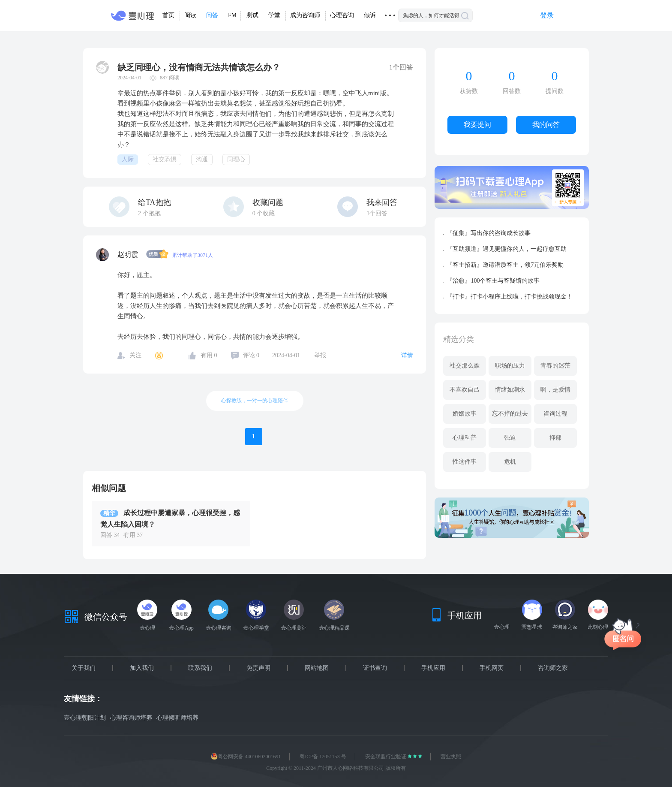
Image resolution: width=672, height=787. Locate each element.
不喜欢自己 (465, 390)
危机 (510, 462)
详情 (407, 355)
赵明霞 (129, 255)
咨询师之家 (553, 668)
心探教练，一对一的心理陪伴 (255, 401)
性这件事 (465, 462)
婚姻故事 (465, 414)
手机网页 (492, 668)
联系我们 (200, 668)
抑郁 (555, 438)
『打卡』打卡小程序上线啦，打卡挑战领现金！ (510, 297)
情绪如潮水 (510, 390)
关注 (135, 355)
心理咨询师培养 (131, 718)
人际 (128, 159)
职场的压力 (510, 366)
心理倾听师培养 (177, 718)
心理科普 (465, 438)
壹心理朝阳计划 (85, 718)
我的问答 (546, 125)
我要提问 (477, 125)
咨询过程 (555, 414)
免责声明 (258, 668)
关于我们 (84, 668)
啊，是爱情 (555, 390)
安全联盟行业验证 (386, 757)
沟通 (202, 159)
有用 (209, 355)
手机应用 (433, 668)
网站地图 (317, 668)
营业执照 (451, 757)
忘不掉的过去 (510, 414)
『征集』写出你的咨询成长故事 (489, 233)
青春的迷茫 (555, 366)
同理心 (236, 159)
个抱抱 (149, 213)
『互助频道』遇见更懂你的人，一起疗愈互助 (507, 249)
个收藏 (264, 213)
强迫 (510, 438)
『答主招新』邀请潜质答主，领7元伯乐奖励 (505, 265)
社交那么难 (465, 366)
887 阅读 (169, 78)
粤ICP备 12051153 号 (323, 757)
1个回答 (377, 213)
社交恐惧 (165, 159)
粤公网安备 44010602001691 (246, 757)
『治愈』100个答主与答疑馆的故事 (493, 281)
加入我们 (142, 668)
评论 (251, 355)
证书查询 (375, 668)
